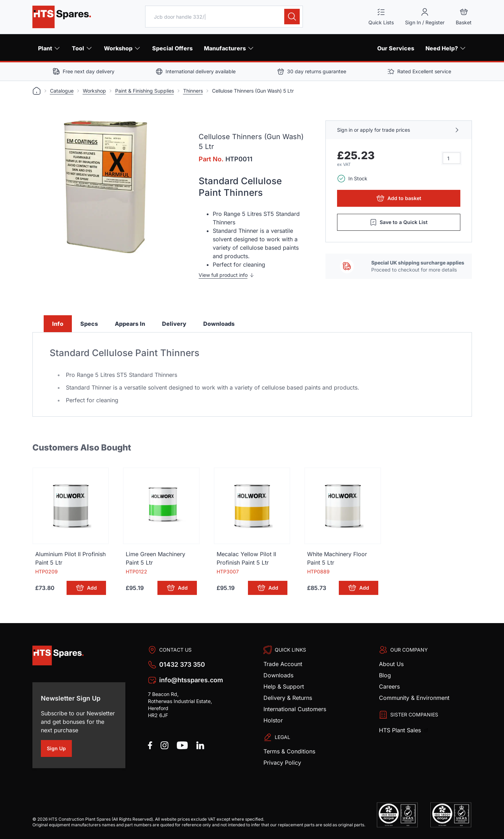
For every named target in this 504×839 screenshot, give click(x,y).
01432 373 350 (182, 664)
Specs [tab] (89, 324)
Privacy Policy (282, 763)
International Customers (295, 709)
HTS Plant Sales (401, 730)
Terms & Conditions (289, 751)
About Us (391, 664)
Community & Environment (414, 698)
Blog (385, 675)
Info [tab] (58, 324)
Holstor (273, 720)
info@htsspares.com (191, 680)
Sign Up (59, 750)
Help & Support (284, 686)
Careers (389, 686)
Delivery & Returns (288, 698)
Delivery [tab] (174, 324)
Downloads (278, 675)
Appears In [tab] (130, 324)
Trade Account (283, 664)
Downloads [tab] (219, 324)
